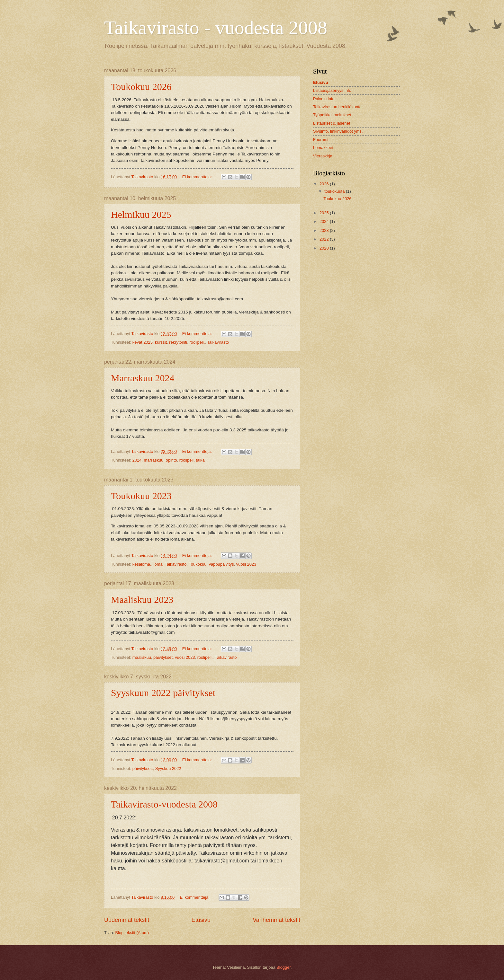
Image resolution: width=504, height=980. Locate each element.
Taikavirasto (218, 342)
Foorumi (321, 140)
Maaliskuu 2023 (142, 600)
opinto (171, 460)
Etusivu (201, 920)
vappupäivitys (221, 564)
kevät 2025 (143, 342)
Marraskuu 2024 (143, 378)
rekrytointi (178, 342)
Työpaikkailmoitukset (332, 115)
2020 (325, 248)
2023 (325, 230)
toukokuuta (335, 191)
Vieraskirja (323, 156)
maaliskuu (142, 657)
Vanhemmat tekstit (276, 920)
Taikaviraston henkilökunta (337, 107)
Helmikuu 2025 (141, 214)
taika (200, 460)
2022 (325, 239)
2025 (325, 213)
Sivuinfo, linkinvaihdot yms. (338, 131)
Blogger (283, 967)
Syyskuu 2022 (168, 768)
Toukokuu (198, 564)
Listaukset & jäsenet (332, 123)
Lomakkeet (323, 148)
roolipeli (186, 460)
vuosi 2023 (246, 564)
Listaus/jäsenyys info (332, 90)
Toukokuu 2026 (141, 87)
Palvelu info (324, 99)
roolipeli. (197, 342)
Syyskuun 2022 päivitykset (163, 693)
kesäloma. (142, 564)
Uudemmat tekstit (127, 920)
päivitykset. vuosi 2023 (174, 657)
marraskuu (154, 460)
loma (158, 564)
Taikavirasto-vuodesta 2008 (164, 804)
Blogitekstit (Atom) (132, 933)
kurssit (161, 342)
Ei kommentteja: (198, 177)
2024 (137, 460)
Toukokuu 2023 (141, 496)
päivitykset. (143, 768)
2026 (325, 184)
